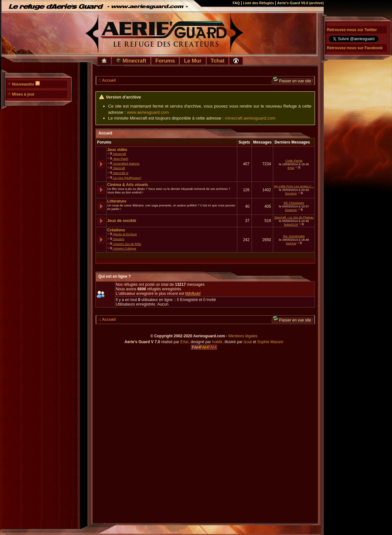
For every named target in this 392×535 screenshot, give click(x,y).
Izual (247, 342)
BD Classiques (294, 203)
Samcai (291, 243)
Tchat (218, 61)
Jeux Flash (121, 159)
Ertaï (291, 168)
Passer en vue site (292, 81)
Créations (116, 230)
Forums (165, 61)
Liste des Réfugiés (258, 3)
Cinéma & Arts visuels (128, 185)
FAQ (236, 3)
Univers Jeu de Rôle (127, 244)
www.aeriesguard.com (148, 112)
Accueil (105, 133)
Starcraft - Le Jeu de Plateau (294, 217)
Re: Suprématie (294, 236)
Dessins (119, 239)
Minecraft (131, 61)
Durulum (291, 193)
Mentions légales (243, 336)
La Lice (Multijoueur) (127, 178)
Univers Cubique (125, 248)
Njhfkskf (193, 294)
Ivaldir (217, 342)
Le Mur (193, 61)
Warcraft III (121, 173)
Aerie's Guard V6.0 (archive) (300, 3)
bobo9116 (291, 224)
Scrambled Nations (126, 163)
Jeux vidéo (117, 150)
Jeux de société (122, 221)
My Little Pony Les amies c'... (294, 186)
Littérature (117, 201)
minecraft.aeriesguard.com (250, 118)
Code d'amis (294, 161)
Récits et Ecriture (125, 234)
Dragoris (291, 210)
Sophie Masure (270, 342)
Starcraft (119, 168)
